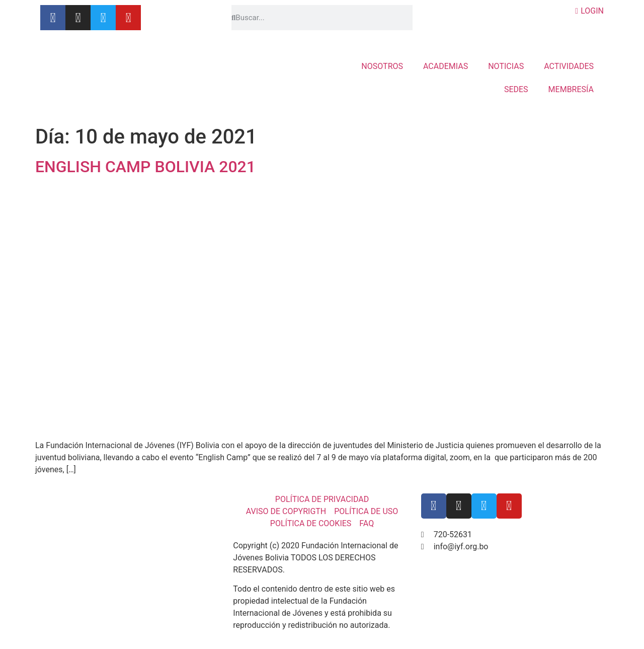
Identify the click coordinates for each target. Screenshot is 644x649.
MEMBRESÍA (571, 89)
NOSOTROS (382, 66)
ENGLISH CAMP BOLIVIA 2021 (145, 167)
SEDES (516, 89)
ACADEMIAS (446, 66)
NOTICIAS (506, 66)
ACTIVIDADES (569, 66)
